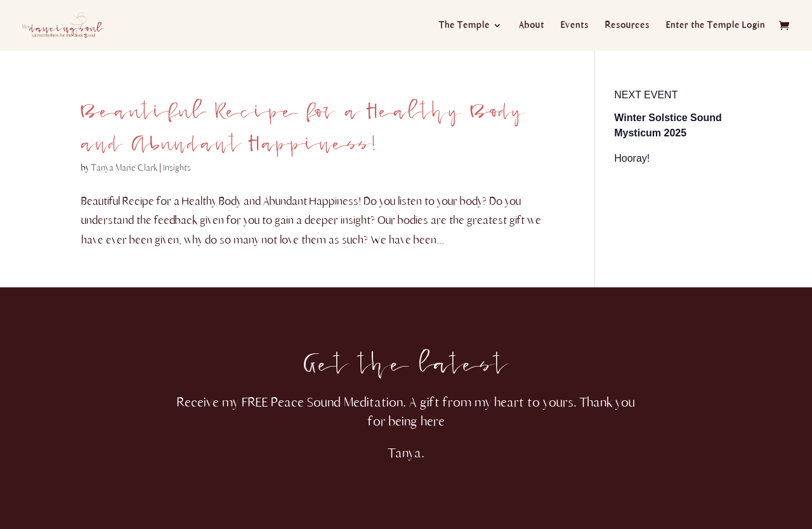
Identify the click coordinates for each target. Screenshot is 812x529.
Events (575, 26)
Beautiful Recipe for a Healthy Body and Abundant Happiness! (303, 120)
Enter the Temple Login (716, 26)
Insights (177, 168)
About (532, 26)
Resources (627, 26)
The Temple (464, 26)
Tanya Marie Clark (124, 168)
